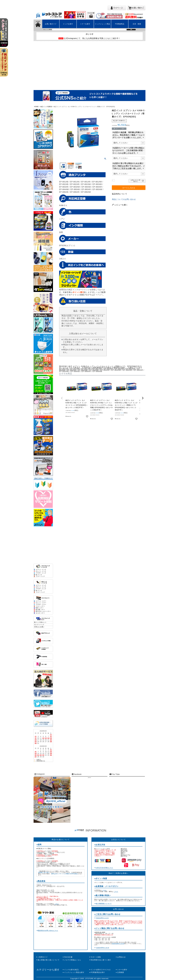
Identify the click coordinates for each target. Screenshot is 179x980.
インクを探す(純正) (72, 970)
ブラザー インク (41, 573)
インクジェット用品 (102, 24)
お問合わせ (121, 957)
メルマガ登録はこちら (73, 960)
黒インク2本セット (40, 622)
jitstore (89, 778)
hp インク (39, 575)
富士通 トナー (40, 610)
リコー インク (40, 576)
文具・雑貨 (137, 24)
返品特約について (120, 194)
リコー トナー (40, 606)
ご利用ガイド (43, 957)
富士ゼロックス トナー (43, 611)
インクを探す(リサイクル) (101, 970)
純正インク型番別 (46, 107)
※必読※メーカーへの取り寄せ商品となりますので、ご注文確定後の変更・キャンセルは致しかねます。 (129, 150)
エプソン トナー (41, 601)
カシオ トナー (40, 613)
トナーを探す (85, 24)
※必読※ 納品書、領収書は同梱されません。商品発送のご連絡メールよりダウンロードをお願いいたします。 (129, 135)
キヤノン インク (41, 587)
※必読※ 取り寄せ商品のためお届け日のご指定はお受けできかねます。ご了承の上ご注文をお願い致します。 (129, 166)
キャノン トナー (41, 603)
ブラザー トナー (41, 605)
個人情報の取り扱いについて (48, 960)
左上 (5, 35)
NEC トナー (40, 608)
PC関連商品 (120, 24)
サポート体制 (96, 957)
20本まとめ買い (39, 627)
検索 (131, 30)
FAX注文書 (68, 957)
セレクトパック (39, 625)
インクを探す (68, 24)
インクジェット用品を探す (74, 972)
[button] (62, 398)
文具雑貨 (121, 972)
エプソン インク (41, 570)
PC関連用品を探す (98, 972)
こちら (57, 904)
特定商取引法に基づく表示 (101, 960)
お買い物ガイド (51, 24)
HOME (36, 107)
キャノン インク (41, 571)
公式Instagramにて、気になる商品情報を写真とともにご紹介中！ (92, 38)
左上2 (5, 65)
